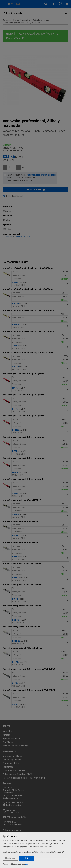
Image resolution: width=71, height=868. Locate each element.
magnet (46, 20)
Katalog (6, 735)
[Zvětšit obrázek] (35, 80)
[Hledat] (46, 4)
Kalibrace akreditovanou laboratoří (41, 175)
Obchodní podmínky (12, 760)
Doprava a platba (11, 763)
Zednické (36, 20)
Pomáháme (8, 742)
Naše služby (9, 731)
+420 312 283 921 (13, 803)
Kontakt (7, 783)
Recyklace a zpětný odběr (15, 746)
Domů (7, 20)
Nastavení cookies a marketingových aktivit (24, 778)
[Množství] (12, 167)
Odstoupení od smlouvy (14, 771)
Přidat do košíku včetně (31, 178)
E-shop (16, 20)
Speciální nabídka (11, 739)
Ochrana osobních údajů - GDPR (18, 774)
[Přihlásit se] (53, 4)
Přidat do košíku (36, 190)
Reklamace (8, 767)
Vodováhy (26, 20)
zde (27, 864)
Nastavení (10, 858)
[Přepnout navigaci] (4, 4)
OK (26, 858)
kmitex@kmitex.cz (13, 805)
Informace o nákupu (12, 756)
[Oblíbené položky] (60, 4)
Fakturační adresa (12, 830)
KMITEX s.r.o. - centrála (14, 817)
